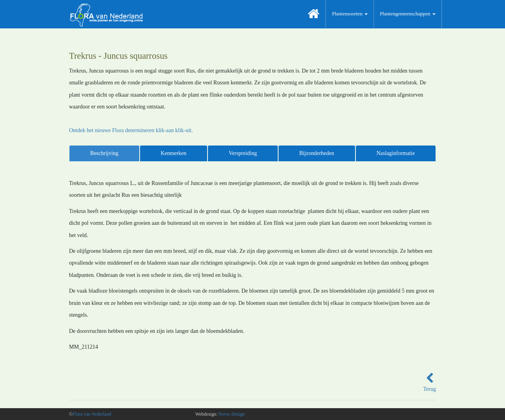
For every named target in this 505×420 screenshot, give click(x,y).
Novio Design (232, 414)
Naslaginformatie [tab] (396, 153)
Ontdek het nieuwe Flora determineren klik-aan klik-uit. (131, 130)
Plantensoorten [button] (350, 14)
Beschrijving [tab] (105, 153)
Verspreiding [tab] (243, 153)
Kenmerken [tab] (173, 153)
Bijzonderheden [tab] (317, 153)
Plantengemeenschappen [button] (408, 14)
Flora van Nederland (92, 414)
